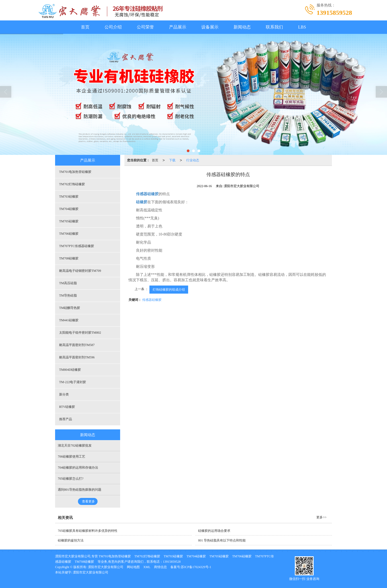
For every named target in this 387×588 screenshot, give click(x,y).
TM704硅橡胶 (69, 209)
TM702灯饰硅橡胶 (72, 184)
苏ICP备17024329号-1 (196, 567)
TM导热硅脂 (68, 295)
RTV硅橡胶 (67, 407)
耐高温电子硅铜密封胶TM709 (80, 271)
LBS (302, 27)
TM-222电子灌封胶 (73, 382)
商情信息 (160, 567)
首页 (85, 27)
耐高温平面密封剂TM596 (77, 357)
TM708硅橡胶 (69, 258)
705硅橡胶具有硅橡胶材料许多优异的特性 (88, 531)
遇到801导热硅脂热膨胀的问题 (80, 490)
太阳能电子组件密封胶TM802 (80, 333)
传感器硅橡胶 (152, 300)
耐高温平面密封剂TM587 (77, 345)
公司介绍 (113, 27)
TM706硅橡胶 (69, 234)
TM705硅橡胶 (69, 221)
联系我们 (274, 27)
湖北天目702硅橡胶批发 (75, 446)
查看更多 (88, 501)
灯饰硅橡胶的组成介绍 (169, 290)
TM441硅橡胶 (69, 320)
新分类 (64, 394)
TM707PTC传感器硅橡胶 (77, 246)
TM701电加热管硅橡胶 (75, 172)
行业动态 (193, 160)
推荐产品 (66, 419)
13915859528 (172, 562)
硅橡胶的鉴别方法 (71, 540)
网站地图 (133, 567)
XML (147, 567)
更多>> (321, 517)
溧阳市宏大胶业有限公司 (106, 567)
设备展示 (210, 27)
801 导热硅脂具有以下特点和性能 (222, 540)
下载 (172, 160)
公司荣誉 (145, 27)
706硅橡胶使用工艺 (71, 457)
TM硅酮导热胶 (70, 308)
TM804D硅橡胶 (70, 370)
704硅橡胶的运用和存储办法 (78, 468)
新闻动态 (242, 27)
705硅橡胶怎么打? (71, 479)
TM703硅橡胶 (69, 197)
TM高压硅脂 (68, 283)
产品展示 (178, 27)
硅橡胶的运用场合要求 (214, 531)
